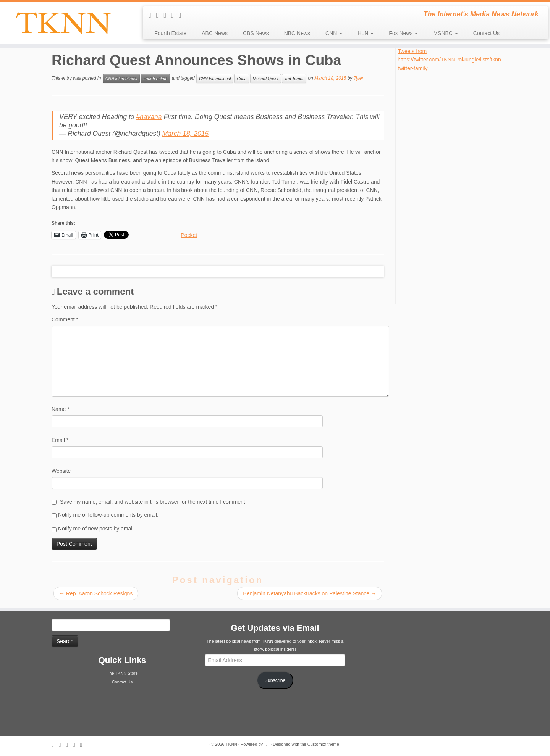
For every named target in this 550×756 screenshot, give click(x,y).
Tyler (359, 78)
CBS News (256, 33)
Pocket (189, 235)
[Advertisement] (455, 187)
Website (61, 471)
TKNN (231, 744)
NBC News (297, 33)
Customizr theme (323, 744)
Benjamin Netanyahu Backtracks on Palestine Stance (310, 593)
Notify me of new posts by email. (97, 529)
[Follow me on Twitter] (168, 15)
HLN (366, 33)
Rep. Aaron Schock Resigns (96, 593)
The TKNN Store (122, 673)
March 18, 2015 (186, 134)
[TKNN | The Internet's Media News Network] (63, 23)
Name (61, 409)
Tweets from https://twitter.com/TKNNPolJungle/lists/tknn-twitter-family (450, 60)
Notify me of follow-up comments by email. (108, 515)
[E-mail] (160, 15)
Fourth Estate (170, 33)
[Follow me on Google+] (183, 15)
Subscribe (275, 680)
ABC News (215, 33)
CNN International (121, 79)
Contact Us (486, 33)
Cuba (242, 79)
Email (60, 440)
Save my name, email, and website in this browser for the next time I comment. (153, 502)
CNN (334, 33)
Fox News (403, 33)
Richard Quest (266, 79)
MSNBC (445, 33)
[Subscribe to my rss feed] (152, 15)
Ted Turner (294, 79)
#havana (149, 117)
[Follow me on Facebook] (175, 15)
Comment (65, 319)
